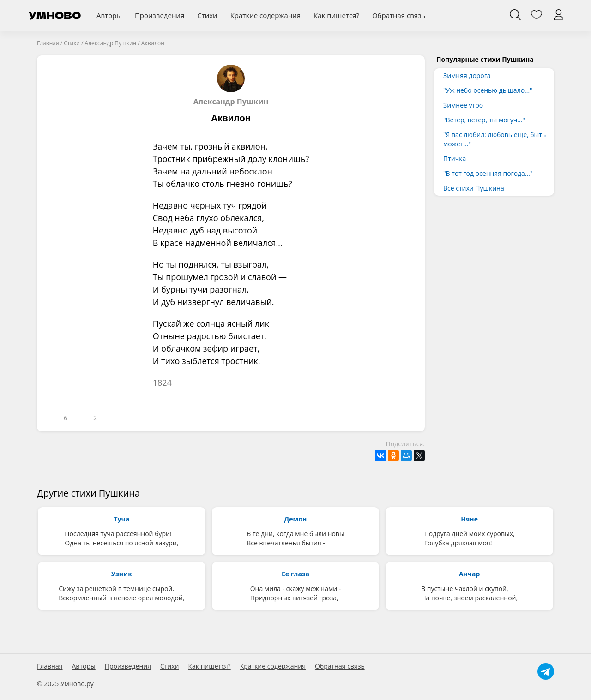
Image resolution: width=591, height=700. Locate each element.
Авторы (109, 15)
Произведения (160, 15)
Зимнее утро (463, 105)
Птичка (455, 159)
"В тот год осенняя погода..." (488, 173)
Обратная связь (399, 15)
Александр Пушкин (231, 85)
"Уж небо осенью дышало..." (488, 90)
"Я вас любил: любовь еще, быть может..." (495, 139)
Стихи (207, 15)
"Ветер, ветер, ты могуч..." (484, 120)
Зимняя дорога (467, 75)
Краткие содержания (265, 15)
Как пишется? (336, 15)
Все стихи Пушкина (474, 188)
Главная (50, 666)
